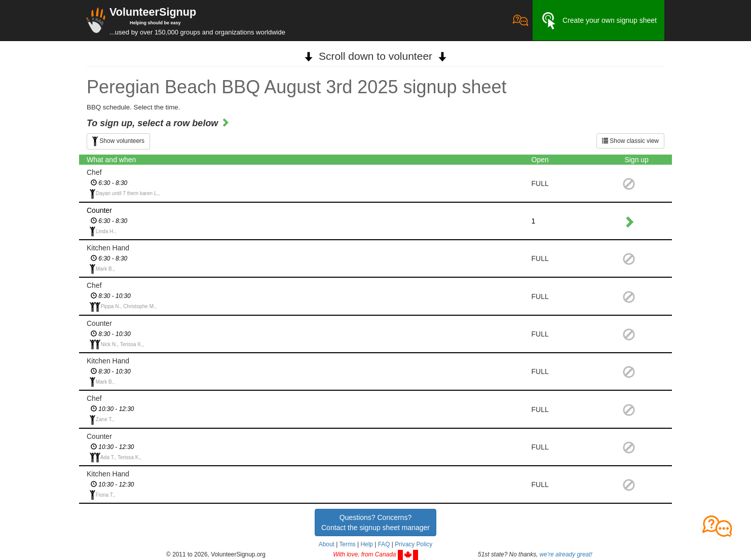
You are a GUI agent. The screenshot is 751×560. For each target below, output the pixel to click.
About (327, 544)
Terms (347, 544)
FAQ (384, 544)
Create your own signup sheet (598, 21)
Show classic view (630, 141)
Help (366, 544)
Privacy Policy (414, 544)
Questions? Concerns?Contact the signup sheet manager (375, 522)
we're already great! (566, 554)
